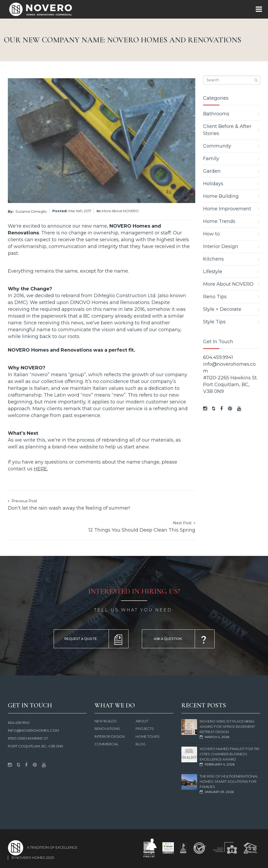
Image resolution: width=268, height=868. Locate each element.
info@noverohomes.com (33, 730)
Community (217, 146)
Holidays (213, 184)
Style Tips (214, 322)
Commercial (107, 744)
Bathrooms (216, 114)
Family (211, 159)
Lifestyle (213, 272)
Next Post (142, 527)
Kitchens (213, 259)
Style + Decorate (222, 309)
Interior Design (221, 246)
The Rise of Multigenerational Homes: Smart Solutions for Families (229, 781)
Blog (141, 744)
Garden (212, 171)
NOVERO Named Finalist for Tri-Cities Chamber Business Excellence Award (230, 754)
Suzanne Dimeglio (31, 211)
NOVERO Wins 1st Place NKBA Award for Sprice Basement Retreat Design (227, 726)
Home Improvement (227, 209)
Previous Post (69, 505)
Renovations (107, 729)
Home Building (221, 196)
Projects (145, 729)
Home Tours (148, 736)
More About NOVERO (120, 211)
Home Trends (219, 221)
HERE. (41, 469)
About (142, 721)
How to (211, 234)
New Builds (106, 721)
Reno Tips (215, 297)
